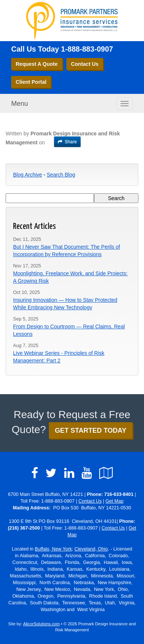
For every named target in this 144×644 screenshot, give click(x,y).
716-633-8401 (119, 494)
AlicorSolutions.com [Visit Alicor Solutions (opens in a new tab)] (41, 624)
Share (67, 142)
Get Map (115, 501)
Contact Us (85, 64)
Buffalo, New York (53, 549)
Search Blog (61, 175)
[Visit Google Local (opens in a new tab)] (106, 473)
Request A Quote (37, 64)
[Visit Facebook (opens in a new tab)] (35, 473)
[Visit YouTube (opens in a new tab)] (87, 473)
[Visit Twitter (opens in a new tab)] (51, 473)
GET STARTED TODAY (91, 430)
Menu (20, 104)
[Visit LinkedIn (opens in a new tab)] (69, 473)
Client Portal (31, 82)
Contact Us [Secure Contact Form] (90, 501)
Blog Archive (28, 175)
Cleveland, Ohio (91, 549)
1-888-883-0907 (87, 49)
